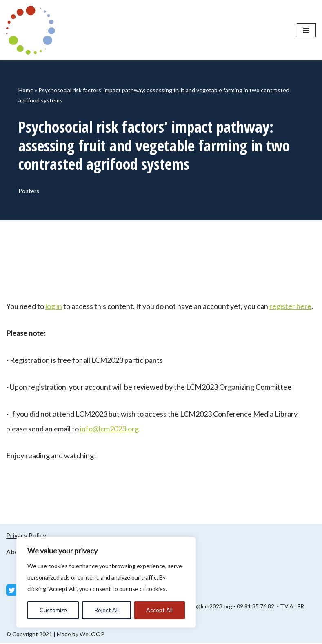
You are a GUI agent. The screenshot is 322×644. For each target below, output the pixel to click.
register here (290, 307)
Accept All (159, 610)
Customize (53, 610)
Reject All (107, 610)
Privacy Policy (26, 536)
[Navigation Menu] (306, 30)
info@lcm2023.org (109, 429)
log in (54, 307)
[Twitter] (12, 591)
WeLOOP (92, 635)
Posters (29, 191)
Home (26, 90)
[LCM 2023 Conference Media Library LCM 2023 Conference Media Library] (33, 30)
